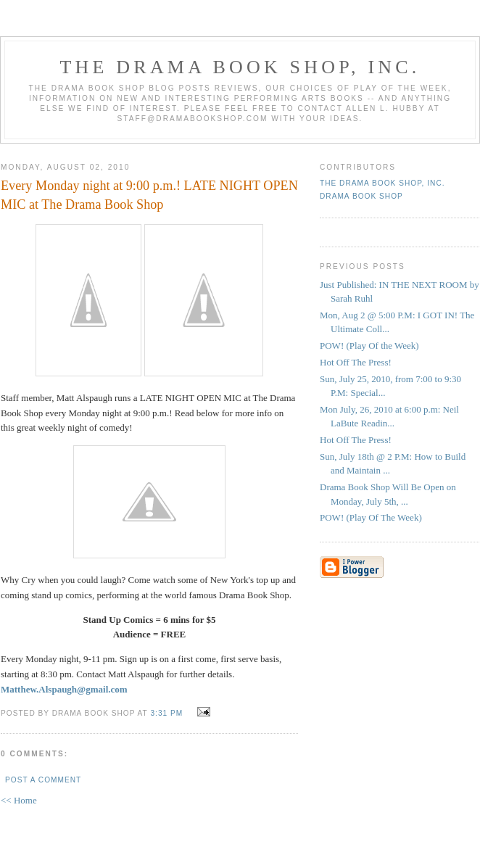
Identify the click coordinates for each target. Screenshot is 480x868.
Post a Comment (43, 780)
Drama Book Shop (361, 196)
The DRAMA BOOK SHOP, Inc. (240, 67)
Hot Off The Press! (356, 362)
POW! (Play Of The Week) (371, 517)
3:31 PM (166, 713)
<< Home (19, 800)
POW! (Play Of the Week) (369, 346)
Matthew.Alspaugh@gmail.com (64, 689)
